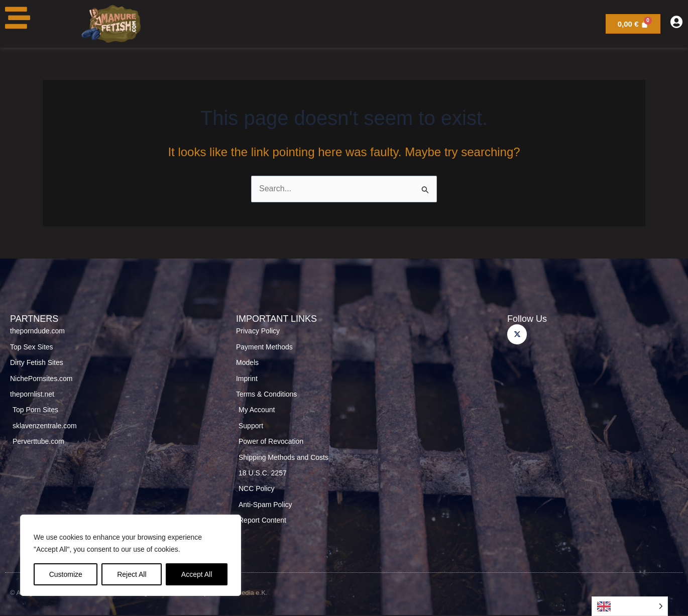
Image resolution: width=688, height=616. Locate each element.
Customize (66, 574)
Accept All (197, 574)
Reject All (132, 574)
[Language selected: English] (630, 606)
